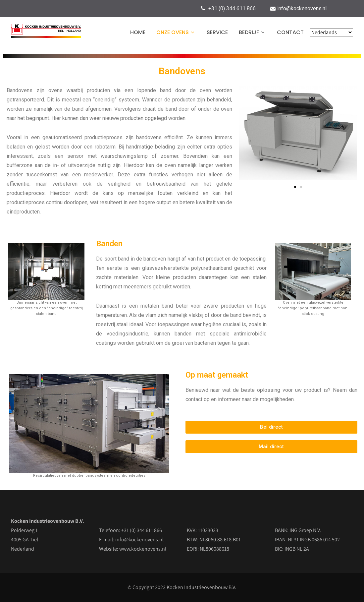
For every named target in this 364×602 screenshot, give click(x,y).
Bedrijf (252, 32)
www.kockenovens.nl (143, 549)
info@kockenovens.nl (302, 8)
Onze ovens (176, 32)
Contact (290, 32)
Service (217, 32)
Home (138, 32)
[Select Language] (331, 32)
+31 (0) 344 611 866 (232, 8)
